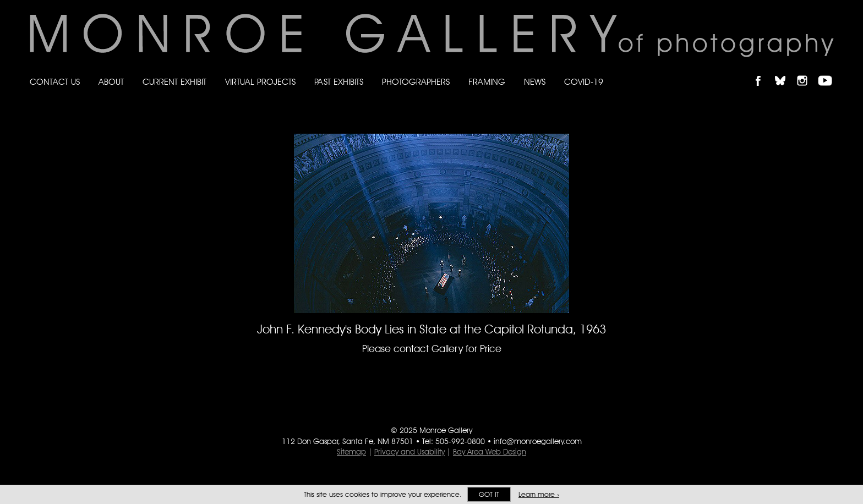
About (111, 82)
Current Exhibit (174, 82)
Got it (489, 494)
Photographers (416, 82)
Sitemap (351, 452)
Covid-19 (584, 82)
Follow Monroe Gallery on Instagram (807, 71)
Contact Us (55, 82)
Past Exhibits (339, 82)
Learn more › (539, 494)
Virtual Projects (260, 82)
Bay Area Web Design (490, 452)
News (535, 82)
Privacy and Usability (409, 452)
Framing (487, 82)
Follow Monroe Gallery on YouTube (829, 71)
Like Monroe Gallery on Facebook (763, 71)
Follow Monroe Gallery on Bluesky (785, 71)
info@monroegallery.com (538, 441)
